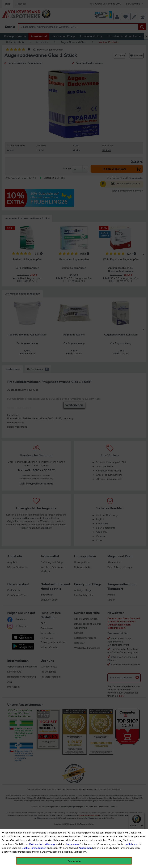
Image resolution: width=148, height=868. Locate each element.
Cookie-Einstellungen (34, 848)
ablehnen (132, 844)
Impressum (72, 844)
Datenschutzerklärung (42, 844)
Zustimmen (85, 848)
